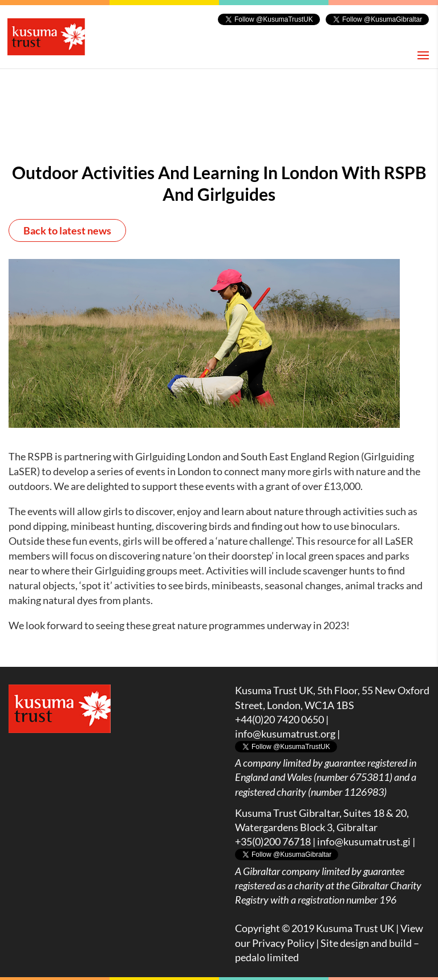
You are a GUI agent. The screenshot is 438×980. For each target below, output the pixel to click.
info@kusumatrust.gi (364, 841)
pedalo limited (267, 957)
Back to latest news (67, 230)
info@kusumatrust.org (285, 734)
